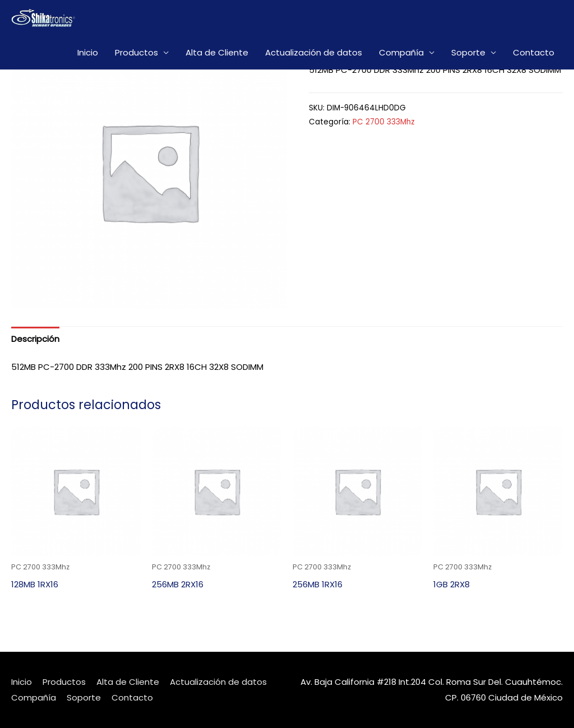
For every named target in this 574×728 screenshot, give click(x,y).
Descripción (35, 339)
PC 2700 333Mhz (384, 122)
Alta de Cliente (217, 52)
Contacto (534, 52)
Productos (136, 52)
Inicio (88, 52)
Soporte (468, 52)
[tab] (35, 339)
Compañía (401, 52)
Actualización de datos (314, 52)
